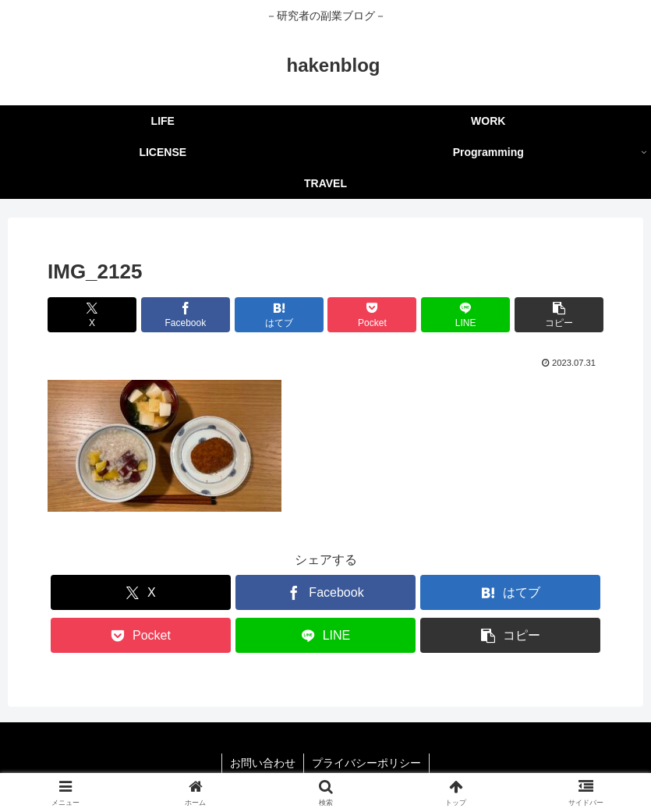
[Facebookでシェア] (186, 315)
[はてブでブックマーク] (279, 315)
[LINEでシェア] (465, 315)
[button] (559, 315)
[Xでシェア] (92, 315)
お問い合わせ (263, 763)
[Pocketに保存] (372, 315)
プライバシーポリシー (366, 763)
